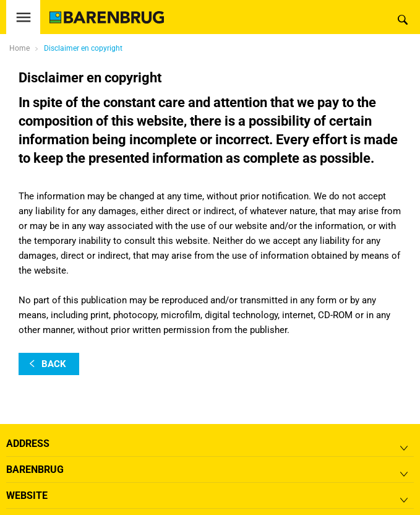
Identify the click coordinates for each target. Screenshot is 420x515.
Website (27, 496)
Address (28, 444)
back (54, 364)
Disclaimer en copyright (83, 48)
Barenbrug (35, 470)
